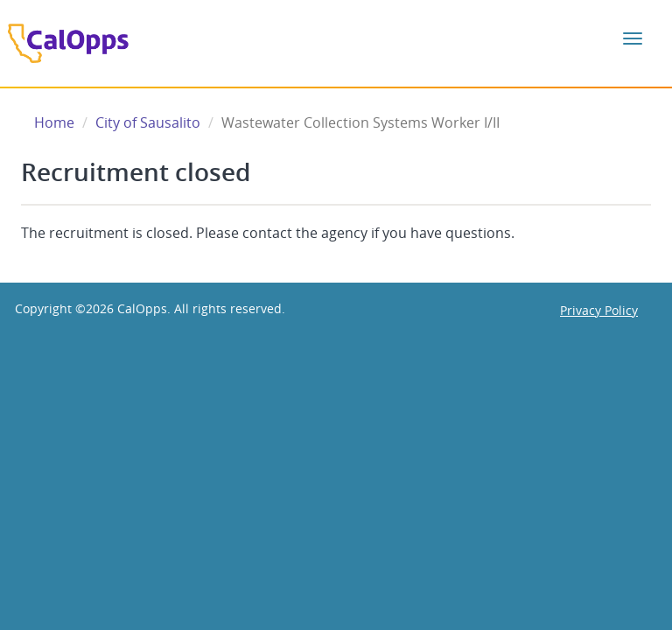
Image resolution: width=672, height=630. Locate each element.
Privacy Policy (599, 310)
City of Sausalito (148, 122)
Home (54, 122)
